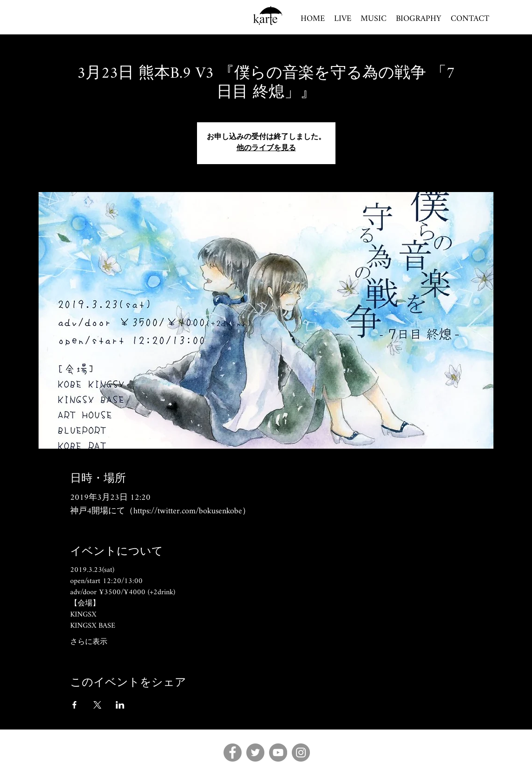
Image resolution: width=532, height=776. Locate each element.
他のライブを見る (266, 149)
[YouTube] (278, 753)
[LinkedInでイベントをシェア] (120, 705)
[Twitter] (255, 753)
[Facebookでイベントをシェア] (75, 705)
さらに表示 (89, 643)
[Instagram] (301, 753)
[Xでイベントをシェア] (97, 705)
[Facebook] (233, 753)
